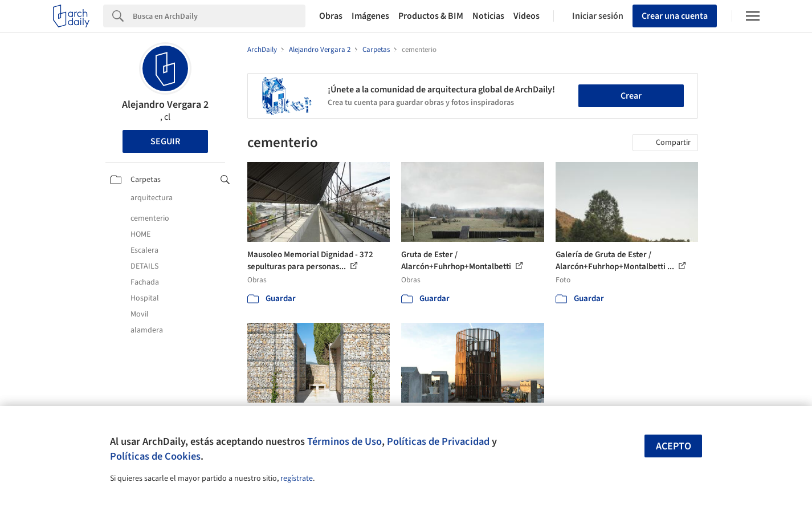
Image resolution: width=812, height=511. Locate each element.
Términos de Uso (344, 441)
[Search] (219, 16)
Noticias (488, 16)
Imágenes (370, 16)
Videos (527, 16)
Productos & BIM (431, 16)
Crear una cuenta (675, 16)
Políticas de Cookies (155, 456)
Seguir (165, 141)
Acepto (674, 446)
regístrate (297, 478)
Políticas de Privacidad (438, 441)
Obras (331, 16)
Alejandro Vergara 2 (165, 105)
